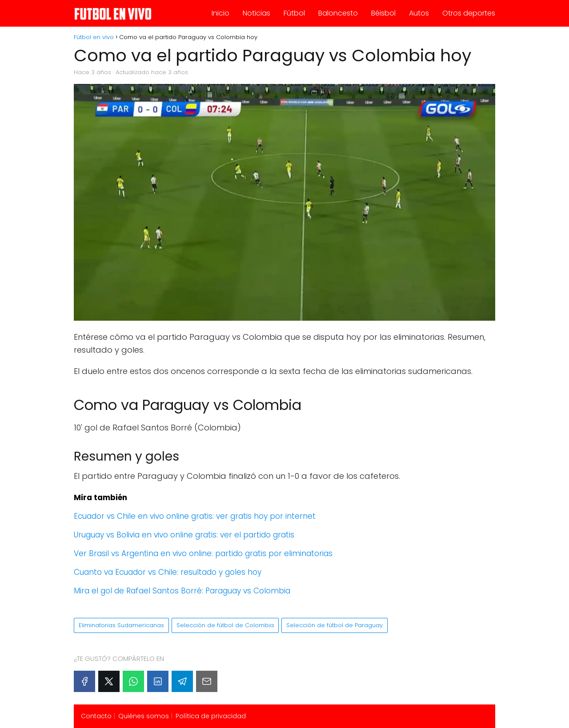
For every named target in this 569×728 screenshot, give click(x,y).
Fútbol (294, 13)
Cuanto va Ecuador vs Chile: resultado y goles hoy (168, 572)
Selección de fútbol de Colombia (225, 625)
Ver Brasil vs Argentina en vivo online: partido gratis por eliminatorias (203, 553)
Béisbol (383, 13)
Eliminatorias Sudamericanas (121, 625)
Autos (419, 13)
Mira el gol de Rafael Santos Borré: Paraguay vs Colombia (182, 591)
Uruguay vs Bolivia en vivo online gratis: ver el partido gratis (184, 535)
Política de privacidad (211, 716)
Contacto (96, 716)
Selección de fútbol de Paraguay (335, 625)
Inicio (220, 13)
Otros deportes (469, 13)
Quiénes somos (144, 716)
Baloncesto (338, 13)
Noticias (256, 13)
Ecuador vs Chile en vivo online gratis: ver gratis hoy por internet (195, 516)
